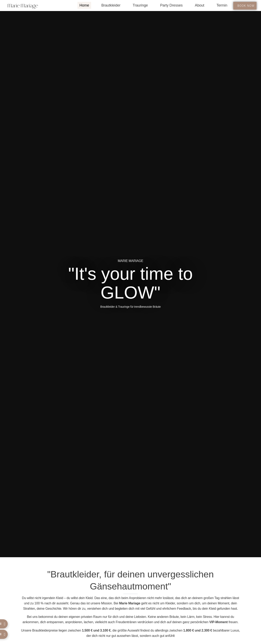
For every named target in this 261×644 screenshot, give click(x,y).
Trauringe (140, 5)
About (200, 5)
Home (84, 5)
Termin (222, 5)
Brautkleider (111, 5)
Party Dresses (171, 5)
